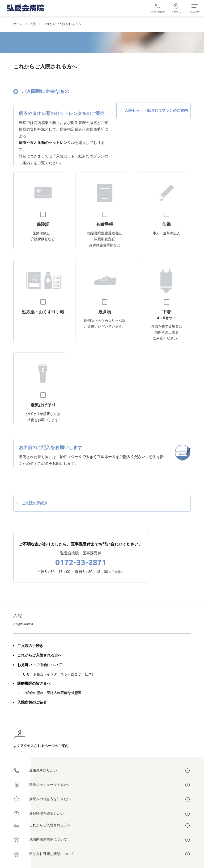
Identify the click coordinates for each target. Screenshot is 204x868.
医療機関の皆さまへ (34, 683)
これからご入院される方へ (40, 655)
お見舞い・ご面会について (40, 665)
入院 (33, 24)
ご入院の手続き (30, 646)
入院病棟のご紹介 (32, 702)
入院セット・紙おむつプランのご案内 (156, 110)
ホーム (18, 24)
